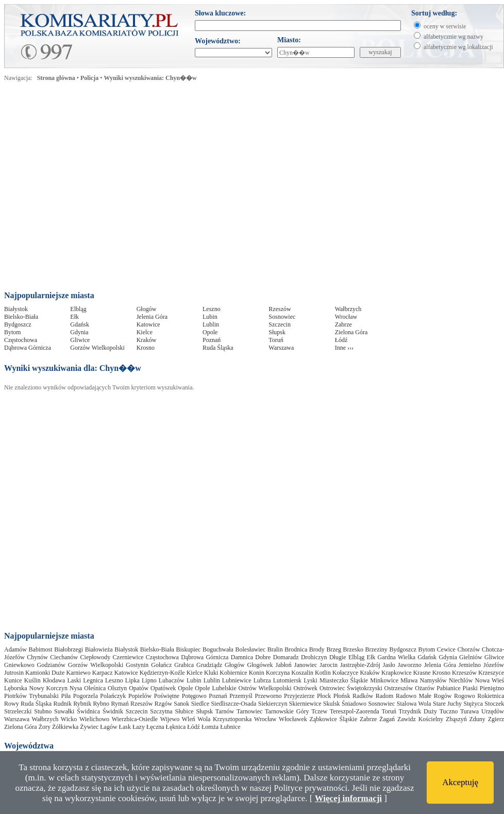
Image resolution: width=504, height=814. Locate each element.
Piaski (470, 688)
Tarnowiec (249, 711)
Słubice (184, 711)
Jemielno (470, 665)
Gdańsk (80, 324)
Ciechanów (64, 657)
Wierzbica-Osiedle (135, 719)
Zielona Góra (351, 332)
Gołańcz (161, 665)
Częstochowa (21, 340)
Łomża (210, 727)
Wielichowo (94, 719)
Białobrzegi (69, 649)
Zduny (477, 719)
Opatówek (163, 688)
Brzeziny (376, 649)
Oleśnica (95, 688)
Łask (125, 727)
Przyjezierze (299, 696)
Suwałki (64, 711)
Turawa (469, 711)
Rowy (12, 704)
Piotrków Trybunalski (31, 696)
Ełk (74, 317)
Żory (45, 727)
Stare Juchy (447, 704)
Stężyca (473, 704)
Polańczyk (113, 696)
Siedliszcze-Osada (233, 704)
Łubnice (230, 727)
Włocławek (293, 719)
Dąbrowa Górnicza (28, 348)
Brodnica (296, 649)
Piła (66, 696)
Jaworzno (410, 665)
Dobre (263, 657)
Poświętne (167, 696)
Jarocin (329, 665)
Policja (89, 78)
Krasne (422, 673)
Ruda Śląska (218, 348)
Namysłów (433, 680)
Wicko (69, 719)
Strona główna (56, 78)
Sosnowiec (282, 317)
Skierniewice (305, 704)
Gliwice (80, 340)
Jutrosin (14, 673)
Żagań (387, 719)
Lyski (310, 680)
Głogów (147, 309)
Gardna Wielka (397, 657)
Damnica (242, 657)
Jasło (389, 665)
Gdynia (79, 332)
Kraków (147, 340)
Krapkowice (397, 673)
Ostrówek (305, 688)
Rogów (443, 696)
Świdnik (113, 711)
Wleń (189, 719)
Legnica (93, 680)
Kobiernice (233, 673)
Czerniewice (128, 657)
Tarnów (225, 711)
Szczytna (161, 711)
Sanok (181, 704)
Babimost (41, 649)
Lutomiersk (287, 680)
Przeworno (268, 696)
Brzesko (353, 649)
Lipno (149, 680)
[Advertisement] (97, 189)
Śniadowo (354, 704)
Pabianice (449, 688)
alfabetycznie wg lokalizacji (458, 47)
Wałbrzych (348, 309)
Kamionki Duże (45, 673)
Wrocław (346, 317)
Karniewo (78, 673)
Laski (74, 680)
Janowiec (306, 665)
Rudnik (63, 704)
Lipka (132, 680)
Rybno (102, 704)
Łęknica (176, 727)
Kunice (13, 680)
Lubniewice (237, 680)
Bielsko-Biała (21, 317)
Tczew (319, 711)
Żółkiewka (65, 727)
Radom (385, 696)
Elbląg (78, 309)
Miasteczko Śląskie (344, 680)
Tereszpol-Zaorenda (355, 711)
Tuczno (449, 711)
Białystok (16, 309)
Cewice (446, 649)
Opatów (139, 688)
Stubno (43, 711)
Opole (210, 332)
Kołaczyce (346, 673)
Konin (257, 673)
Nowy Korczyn (48, 688)
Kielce (145, 332)
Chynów (37, 657)
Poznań (212, 340)
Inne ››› (344, 348)
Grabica (184, 665)
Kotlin (323, 673)
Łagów (108, 727)
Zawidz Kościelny (420, 719)
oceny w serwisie (445, 26)
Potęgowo (194, 696)
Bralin (275, 649)
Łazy (139, 727)
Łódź (341, 340)
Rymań (120, 704)
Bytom (13, 332)
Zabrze (343, 324)
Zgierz (496, 719)
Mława (409, 680)
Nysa (76, 688)
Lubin (210, 317)
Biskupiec (188, 649)
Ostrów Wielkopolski (265, 688)
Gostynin (137, 665)
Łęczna (155, 727)
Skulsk (332, 704)
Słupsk (277, 332)
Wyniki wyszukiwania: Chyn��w (150, 78)
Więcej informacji (348, 798)
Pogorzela (86, 696)
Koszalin (302, 673)
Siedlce (200, 704)
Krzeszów (464, 673)
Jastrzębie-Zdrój (360, 665)
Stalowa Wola (414, 704)
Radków (363, 696)
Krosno (146, 348)
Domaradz (286, 657)
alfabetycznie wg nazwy (453, 37)
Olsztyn (117, 688)
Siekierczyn (273, 704)
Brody (317, 649)
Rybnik (82, 704)
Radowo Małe (414, 696)
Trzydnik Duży (418, 711)
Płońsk (342, 696)
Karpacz (103, 673)
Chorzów (468, 649)
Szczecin (280, 324)
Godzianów (51, 665)
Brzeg (334, 649)
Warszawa (281, 348)
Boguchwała (218, 649)
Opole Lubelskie (215, 688)
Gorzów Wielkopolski (97, 348)
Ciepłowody (96, 657)
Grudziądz (209, 665)
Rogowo (465, 696)
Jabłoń (283, 665)
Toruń (276, 340)
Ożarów (425, 688)
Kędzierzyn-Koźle (162, 673)
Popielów (140, 696)
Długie (338, 657)
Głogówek (260, 665)
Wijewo (170, 719)
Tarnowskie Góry (287, 711)
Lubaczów (172, 680)
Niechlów (461, 680)
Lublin (211, 324)
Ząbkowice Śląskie (333, 719)
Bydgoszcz (18, 324)
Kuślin (32, 680)
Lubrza (262, 680)
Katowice (148, 324)
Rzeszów (280, 309)
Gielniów (471, 657)
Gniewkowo (19, 665)
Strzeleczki (18, 711)
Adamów (15, 649)
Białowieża (99, 649)
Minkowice (384, 680)
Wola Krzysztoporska (224, 719)
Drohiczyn (314, 657)
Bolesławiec (250, 649)
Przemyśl (241, 696)
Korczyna (278, 673)
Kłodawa (54, 680)
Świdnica (88, 711)
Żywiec (89, 727)
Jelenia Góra (152, 317)
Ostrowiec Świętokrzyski (351, 688)
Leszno (212, 309)
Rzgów (163, 704)
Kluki (211, 673)
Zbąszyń (456, 719)
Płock (324, 696)
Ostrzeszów (399, 688)
